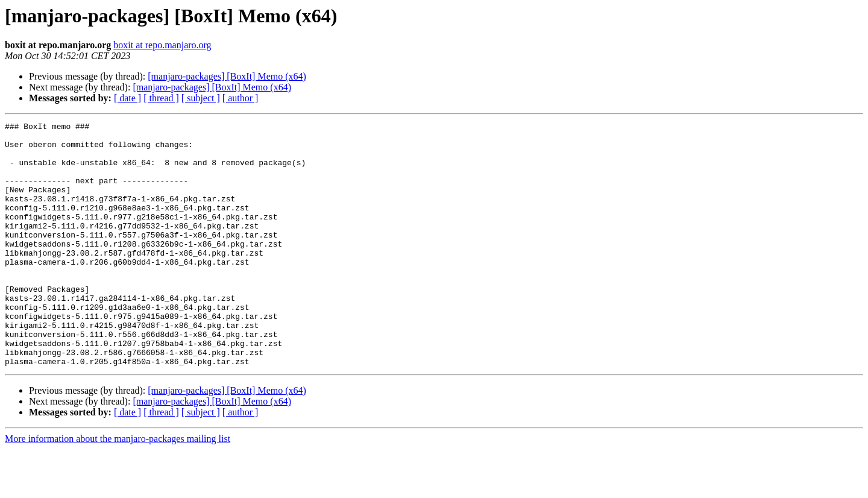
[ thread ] (161, 98)
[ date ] (127, 98)
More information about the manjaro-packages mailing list (118, 487)
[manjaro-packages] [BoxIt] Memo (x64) (227, 76)
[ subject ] (201, 98)
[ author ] (241, 98)
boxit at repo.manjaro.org (162, 45)
